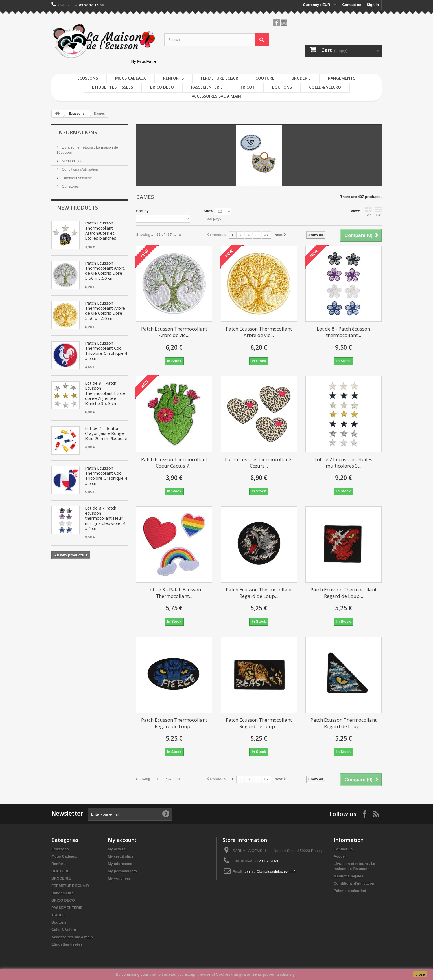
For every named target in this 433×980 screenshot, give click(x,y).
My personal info (122, 871)
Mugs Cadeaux (131, 78)
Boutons (282, 87)
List (378, 212)
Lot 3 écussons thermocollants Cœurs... (259, 463)
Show (208, 211)
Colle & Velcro (325, 87)
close (420, 974)
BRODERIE (301, 78)
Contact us (352, 5)
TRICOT (247, 87)
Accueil (340, 856)
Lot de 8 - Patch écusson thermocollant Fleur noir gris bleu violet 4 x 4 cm (105, 518)
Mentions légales (75, 161)
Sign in (373, 5)
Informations (77, 132)
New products (77, 208)
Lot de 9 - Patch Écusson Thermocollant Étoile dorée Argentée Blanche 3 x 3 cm (105, 393)
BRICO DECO (162, 87)
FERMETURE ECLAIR (220, 78)
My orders (117, 849)
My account (122, 840)
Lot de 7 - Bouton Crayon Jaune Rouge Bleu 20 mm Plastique (106, 433)
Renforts (173, 78)
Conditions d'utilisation (79, 169)
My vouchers (119, 878)
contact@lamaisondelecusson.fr (270, 872)
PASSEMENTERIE (207, 87)
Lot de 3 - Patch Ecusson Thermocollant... (174, 593)
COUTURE (265, 78)
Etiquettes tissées (112, 87)
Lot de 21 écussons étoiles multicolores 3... (343, 463)
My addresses (120, 864)
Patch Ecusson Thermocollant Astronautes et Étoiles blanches (101, 230)
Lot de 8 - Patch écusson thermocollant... (343, 332)
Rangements (342, 78)
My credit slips (121, 856)
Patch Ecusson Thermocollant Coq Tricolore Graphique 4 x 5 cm (106, 351)
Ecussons (88, 78)
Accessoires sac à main (216, 96)
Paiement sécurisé (76, 178)
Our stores (70, 186)
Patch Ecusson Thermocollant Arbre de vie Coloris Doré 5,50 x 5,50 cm (105, 270)
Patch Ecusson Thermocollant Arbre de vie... (174, 332)
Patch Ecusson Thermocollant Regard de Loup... (259, 593)
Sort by (142, 211)
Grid (368, 212)
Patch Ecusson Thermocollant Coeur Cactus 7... (174, 463)
